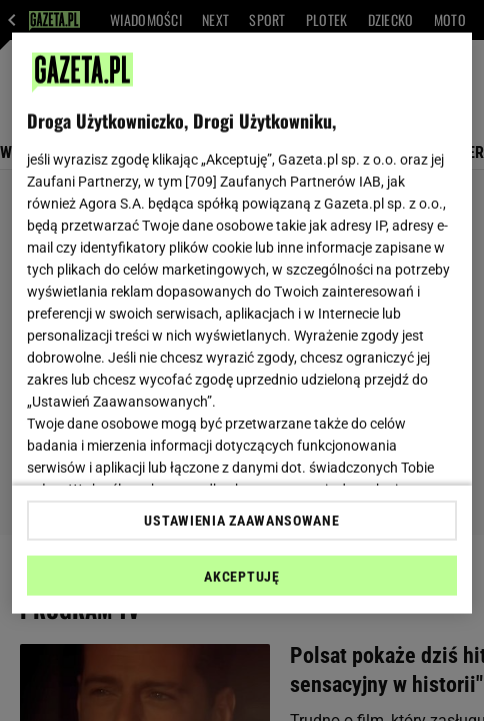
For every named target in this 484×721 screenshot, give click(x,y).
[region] (242, 323)
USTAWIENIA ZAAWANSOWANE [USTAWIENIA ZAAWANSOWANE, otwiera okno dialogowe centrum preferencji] (241, 520)
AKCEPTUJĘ (241, 576)
